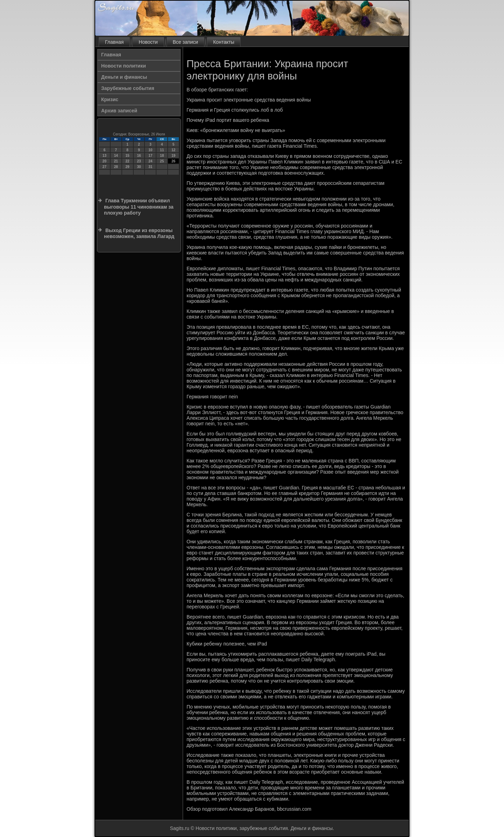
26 (173, 161)
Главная (114, 42)
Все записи (185, 42)
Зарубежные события (128, 88)
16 (139, 156)
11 (162, 150)
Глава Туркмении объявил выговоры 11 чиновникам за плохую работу (139, 207)
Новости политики (124, 66)
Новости (148, 42)
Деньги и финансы (124, 77)
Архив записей (119, 111)
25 (162, 161)
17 (150, 156)
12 (173, 150)
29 (128, 167)
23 (139, 161)
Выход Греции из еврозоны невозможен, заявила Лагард (139, 233)
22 (128, 161)
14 (116, 156)
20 (104, 161)
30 (139, 167)
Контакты (224, 42)
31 (150, 167)
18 (162, 156)
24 (150, 161)
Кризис (110, 99)
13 (104, 156)
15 (128, 156)
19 (173, 156)
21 (116, 161)
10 (150, 150)
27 (104, 167)
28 (116, 167)
